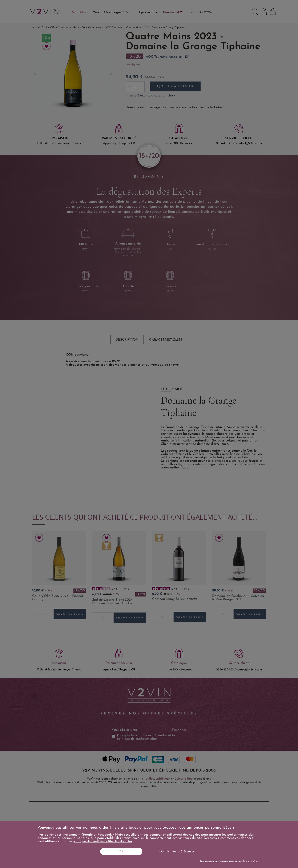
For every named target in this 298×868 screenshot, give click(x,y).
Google (87, 835)
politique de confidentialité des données (103, 841)
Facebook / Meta (110, 835)
